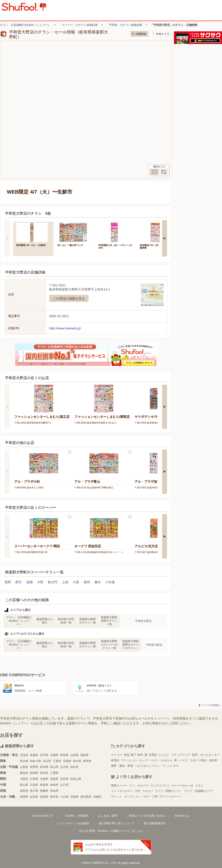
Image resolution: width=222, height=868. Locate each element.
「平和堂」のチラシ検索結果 (124, 25)
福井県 (74, 767)
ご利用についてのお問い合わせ (146, 816)
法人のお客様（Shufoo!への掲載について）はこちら (111, 831)
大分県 (64, 797)
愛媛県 (44, 791)
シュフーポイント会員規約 (73, 823)
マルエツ (148, 791)
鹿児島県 (86, 797)
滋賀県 (54, 779)
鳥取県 (44, 785)
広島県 (34, 785)
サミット (116, 797)
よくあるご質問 (108, 816)
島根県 (54, 785)
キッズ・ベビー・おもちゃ (156, 760)
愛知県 (24, 773)
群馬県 (87, 761)
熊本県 (54, 797)
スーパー (116, 755)
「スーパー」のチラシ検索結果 (79, 25)
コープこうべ (132, 797)
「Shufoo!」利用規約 (75, 816)
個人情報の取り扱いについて (116, 823)
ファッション (129, 760)
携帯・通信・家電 (122, 766)
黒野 (8, 582)
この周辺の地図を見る (69, 298)
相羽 (87, 582)
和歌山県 (76, 779)
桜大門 (53, 582)
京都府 (44, 779)
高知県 (54, 791)
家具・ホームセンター (206, 755)
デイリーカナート (171, 797)
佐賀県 (34, 797)
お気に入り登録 (70, 452)
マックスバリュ (160, 786)
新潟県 (44, 767)
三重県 (54, 773)
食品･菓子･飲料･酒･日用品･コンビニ (146, 755)
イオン (199, 786)
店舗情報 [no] (139, 34)
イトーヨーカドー (122, 791)
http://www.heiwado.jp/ (65, 328)
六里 (76, 582)
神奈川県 (35, 761)
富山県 (54, 767)
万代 (138, 791)
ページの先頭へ (210, 705)
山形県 (74, 755)
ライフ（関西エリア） (169, 791)
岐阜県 (44, 773)
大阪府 (24, 779)
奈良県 (64, 779)
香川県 (34, 791)
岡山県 (24, 785)
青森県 (34, 755)
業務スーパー (119, 786)
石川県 (64, 767)
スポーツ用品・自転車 (203, 760)
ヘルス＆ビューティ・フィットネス (157, 766)
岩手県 (44, 755)
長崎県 (44, 797)
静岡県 (34, 773)
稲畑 (30, 582)
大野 (40, 582)
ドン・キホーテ (139, 786)
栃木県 (77, 761)
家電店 (115, 760)
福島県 (84, 755)
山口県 (64, 785)
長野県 (34, 767)
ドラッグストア (181, 755)
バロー (146, 797)
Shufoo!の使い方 (43, 816)
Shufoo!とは (182, 816)
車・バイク (181, 760)
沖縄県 (97, 797)
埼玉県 (47, 761)
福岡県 (24, 797)
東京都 (24, 761)
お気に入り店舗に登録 (161, 34)
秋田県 (64, 755)
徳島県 (24, 791)
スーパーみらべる (182, 786)
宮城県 (54, 755)
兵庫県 (34, 779)
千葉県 (57, 761)
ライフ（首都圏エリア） (199, 791)
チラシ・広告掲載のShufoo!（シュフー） (25, 25)
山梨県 (24, 767)
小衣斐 (110, 582)
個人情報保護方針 (155, 823)
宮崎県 (74, 797)
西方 (19, 582)
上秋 (65, 582)
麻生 (98, 582)
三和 (155, 797)
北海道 (24, 755)
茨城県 (67, 761)
